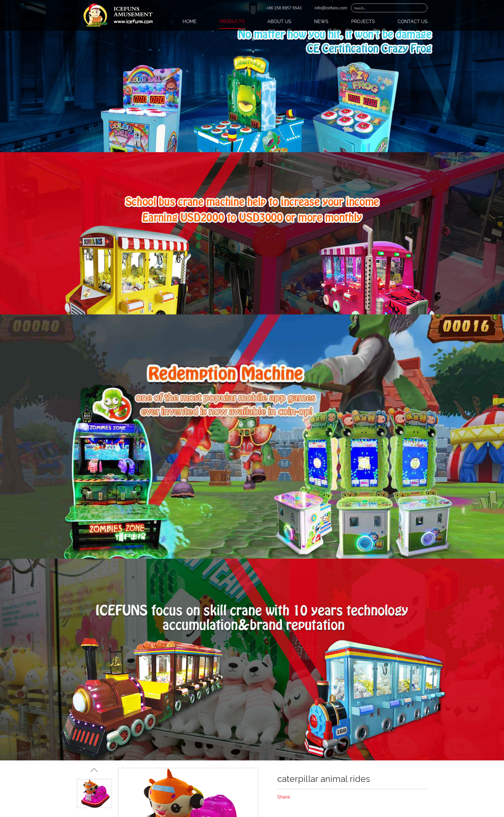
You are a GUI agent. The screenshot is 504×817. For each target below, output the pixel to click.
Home (190, 21)
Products (232, 21)
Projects (363, 21)
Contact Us (413, 21)
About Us (279, 21)
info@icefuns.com (331, 8)
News (321, 21)
